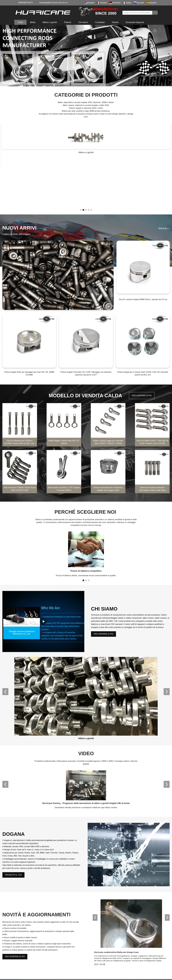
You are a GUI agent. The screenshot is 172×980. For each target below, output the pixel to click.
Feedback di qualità (96, 968)
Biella (33, 22)
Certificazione (93, 955)
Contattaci (100, 22)
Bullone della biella (68, 959)
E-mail (101, 886)
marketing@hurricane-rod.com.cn (54, 3)
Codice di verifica (24, 918)
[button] (82, 83)
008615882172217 (27, 962)
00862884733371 (26, 3)
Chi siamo (83, 22)
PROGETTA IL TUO (13, 777)
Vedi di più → (164, 176)
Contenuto (20, 910)
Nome (18, 886)
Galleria (64, 972)
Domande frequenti (135, 22)
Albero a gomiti (50, 22)
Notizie (115, 22)
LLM (90, 976)
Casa (20, 22)
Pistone (68, 22)
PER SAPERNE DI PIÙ (142, 343)
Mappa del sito (94, 972)
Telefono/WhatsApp (24, 898)
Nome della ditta (106, 898)
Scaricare (92, 959)
